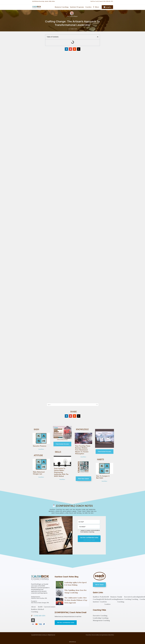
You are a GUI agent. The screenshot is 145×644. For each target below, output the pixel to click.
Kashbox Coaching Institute (96, 597)
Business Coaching (114, 596)
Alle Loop (74, 640)
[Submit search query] (97, 405)
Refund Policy (111, 633)
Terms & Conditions (96, 633)
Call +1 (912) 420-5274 (108, 1)
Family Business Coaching (121, 597)
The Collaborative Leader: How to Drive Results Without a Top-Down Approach (76, 598)
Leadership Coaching (135, 596)
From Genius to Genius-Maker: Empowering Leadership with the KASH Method (61, 472)
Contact (101, 1)
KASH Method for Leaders (107, 599)
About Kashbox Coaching (35, 607)
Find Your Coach (94, 1)
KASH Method (41, 606)
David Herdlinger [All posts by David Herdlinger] (73, 16)
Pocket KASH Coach (102, 597)
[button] (98, 37)
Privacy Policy (88, 633)
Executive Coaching (128, 596)
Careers (47, 605)
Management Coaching (101, 619)
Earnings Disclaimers (104, 633)
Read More (41, 449)
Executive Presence (39, 446)
